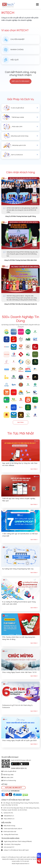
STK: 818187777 (8, 847)
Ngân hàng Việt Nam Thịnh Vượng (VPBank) (16, 841)
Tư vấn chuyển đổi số (9, 771)
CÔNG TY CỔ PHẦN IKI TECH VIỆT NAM (15, 850)
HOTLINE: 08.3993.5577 (13, 788)
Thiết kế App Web (7, 775)
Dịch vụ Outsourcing (9, 780)
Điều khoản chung (8, 826)
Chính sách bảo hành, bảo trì (12, 829)
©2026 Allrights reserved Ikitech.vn (21, 864)
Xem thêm (20, 422)
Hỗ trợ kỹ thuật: (10, 791)
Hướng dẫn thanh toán (10, 834)
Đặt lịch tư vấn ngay (21, 81)
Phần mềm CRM (7, 778)
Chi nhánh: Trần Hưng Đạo (11, 844)
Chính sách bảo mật (9, 832)
